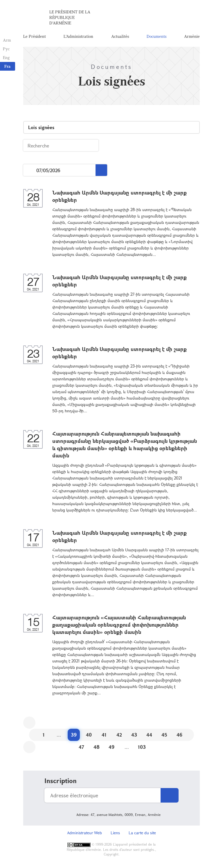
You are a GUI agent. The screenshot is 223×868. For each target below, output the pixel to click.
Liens (115, 833)
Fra (7, 66)
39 (74, 735)
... (30, 170)
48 (97, 747)
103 (142, 747)
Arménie (192, 36)
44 (149, 735)
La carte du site (142, 833)
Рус (6, 49)
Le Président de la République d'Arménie (70, 17)
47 (81, 747)
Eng (6, 57)
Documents (157, 36)
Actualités (120, 36)
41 (104, 735)
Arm (7, 40)
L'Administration (78, 36)
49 (111, 747)
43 (134, 735)
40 (89, 735)
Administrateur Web (84, 833)
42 (119, 735)
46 (179, 735)
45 (164, 735)
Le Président (35, 36)
